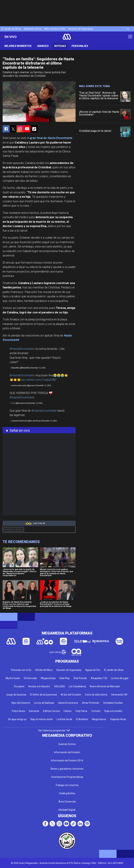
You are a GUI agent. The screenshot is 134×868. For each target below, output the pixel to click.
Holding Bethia (67, 793)
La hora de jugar (120, 678)
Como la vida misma (96, 695)
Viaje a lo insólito (113, 711)
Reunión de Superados (81, 29)
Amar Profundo (91, 703)
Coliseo (68, 711)
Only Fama (81, 711)
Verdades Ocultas (113, 703)
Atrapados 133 (99, 678)
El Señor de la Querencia (44, 695)
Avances (43, 46)
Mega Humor (99, 719)
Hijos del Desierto (21, 703)
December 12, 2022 (38, 368)
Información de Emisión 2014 (67, 761)
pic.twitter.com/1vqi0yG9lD (39, 380)
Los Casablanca (77, 686)
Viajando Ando (118, 719)
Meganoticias (48, 678)
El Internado (30, 678)
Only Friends (80, 678)
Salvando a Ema (33, 29)
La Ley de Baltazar (44, 703)
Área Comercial (67, 802)
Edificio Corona (51, 711)
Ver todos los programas (54, 730)
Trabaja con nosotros (67, 785)
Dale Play (65, 678)
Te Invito (96, 711)
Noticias (60, 46)
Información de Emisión (67, 752)
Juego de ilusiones (16, 695)
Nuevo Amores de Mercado (105, 686)
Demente (34, 711)
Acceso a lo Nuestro (39, 686)
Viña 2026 (59, 686)
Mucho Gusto (13, 678)
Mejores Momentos (18, 46)
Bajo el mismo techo (42, 719)
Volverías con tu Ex (21, 670)
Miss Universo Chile (55, 29)
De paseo (19, 686)
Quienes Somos (67, 744)
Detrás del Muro (44, 670)
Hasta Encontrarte (14, 529)
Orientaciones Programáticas (67, 777)
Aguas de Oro (93, 670)
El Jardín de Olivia (11, 29)
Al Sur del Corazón (71, 695)
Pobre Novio (18, 711)
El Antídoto (82, 719)
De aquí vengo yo (17, 719)
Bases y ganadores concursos (67, 769)
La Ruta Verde (64, 719)
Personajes (80, 46)
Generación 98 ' (120, 695)
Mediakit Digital (67, 810)
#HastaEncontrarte (22, 349)
